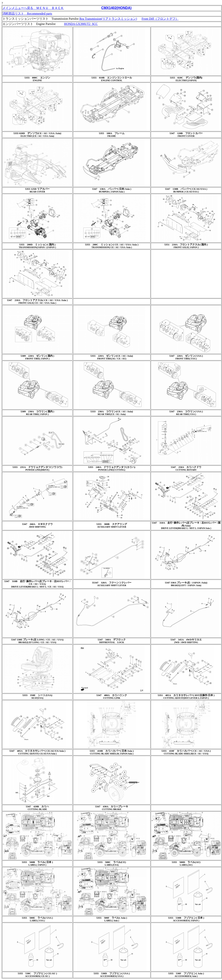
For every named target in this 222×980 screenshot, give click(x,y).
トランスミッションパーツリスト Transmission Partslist (41, 19)
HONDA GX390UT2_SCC (81, 24)
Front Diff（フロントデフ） (160, 19)
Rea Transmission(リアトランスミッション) (108, 19)
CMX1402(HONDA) (116, 8)
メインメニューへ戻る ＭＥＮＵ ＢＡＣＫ (33, 8)
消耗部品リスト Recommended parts (27, 14)
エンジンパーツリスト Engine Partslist (29, 24)
